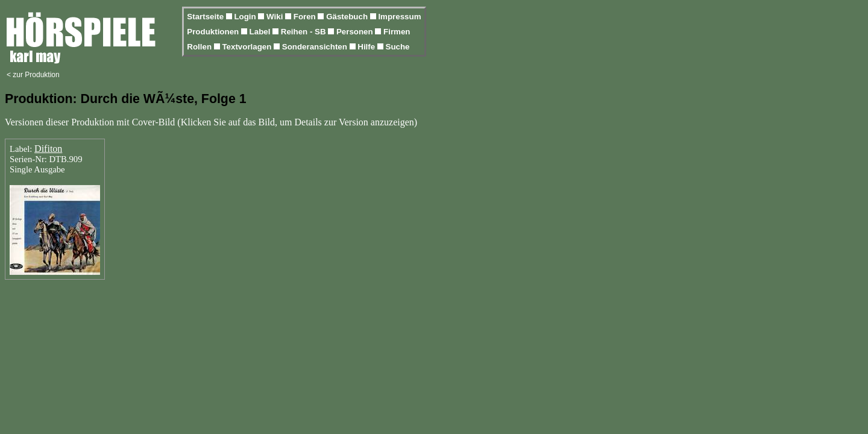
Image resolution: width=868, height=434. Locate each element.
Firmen (397, 32)
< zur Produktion (33, 75)
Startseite (206, 17)
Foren (306, 17)
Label (261, 32)
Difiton (48, 149)
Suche (398, 47)
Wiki (276, 17)
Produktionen (214, 32)
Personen (356, 32)
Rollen (200, 47)
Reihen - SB (305, 32)
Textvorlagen (248, 47)
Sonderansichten (316, 47)
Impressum (399, 17)
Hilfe (367, 47)
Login (246, 17)
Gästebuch (348, 17)
